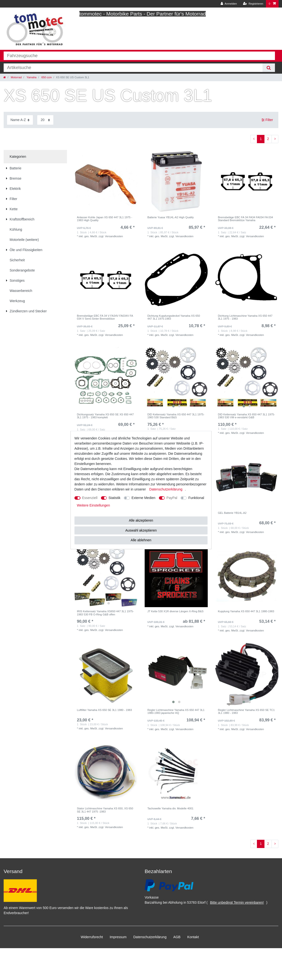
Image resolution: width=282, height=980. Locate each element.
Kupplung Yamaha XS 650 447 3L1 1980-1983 (246, 611)
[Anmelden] (229, 4)
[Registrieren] (253, 4)
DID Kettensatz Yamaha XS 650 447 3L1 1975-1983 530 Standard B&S (176, 416)
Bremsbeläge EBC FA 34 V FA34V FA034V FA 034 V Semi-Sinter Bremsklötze (105, 317)
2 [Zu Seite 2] (268, 139)
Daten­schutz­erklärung (150, 937)
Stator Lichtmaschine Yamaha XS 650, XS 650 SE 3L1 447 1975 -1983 (105, 810)
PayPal (172, 498)
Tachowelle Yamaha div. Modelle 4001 (170, 808)
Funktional (196, 498)
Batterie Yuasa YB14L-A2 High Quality (171, 217)
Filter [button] (267, 120)
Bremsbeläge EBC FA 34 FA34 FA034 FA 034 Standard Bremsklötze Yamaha (245, 219)
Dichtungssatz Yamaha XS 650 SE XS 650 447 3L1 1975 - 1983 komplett (105, 416)
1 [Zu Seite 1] (261, 139)
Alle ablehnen (141, 540)
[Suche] (269, 68)
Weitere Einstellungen (94, 505)
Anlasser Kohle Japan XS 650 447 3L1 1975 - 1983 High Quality (105, 219)
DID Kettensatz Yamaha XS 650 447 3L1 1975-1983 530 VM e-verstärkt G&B (246, 416)
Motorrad (16, 77)
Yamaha (31, 77)
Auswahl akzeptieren (141, 530)
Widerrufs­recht (92, 937)
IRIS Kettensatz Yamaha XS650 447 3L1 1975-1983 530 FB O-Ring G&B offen (105, 613)
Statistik (115, 498)
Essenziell (90, 498)
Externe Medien (143, 498)
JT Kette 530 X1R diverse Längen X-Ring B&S (175, 611)
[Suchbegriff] (133, 68)
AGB (177, 937)
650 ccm (46, 77)
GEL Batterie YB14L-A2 (232, 513)
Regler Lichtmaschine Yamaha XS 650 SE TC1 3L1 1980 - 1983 (246, 711)
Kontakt (193, 937)
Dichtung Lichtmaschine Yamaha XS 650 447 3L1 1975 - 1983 (245, 317)
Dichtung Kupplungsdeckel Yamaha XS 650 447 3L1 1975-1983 (174, 317)
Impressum (118, 937)
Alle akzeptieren (141, 520)
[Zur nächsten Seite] (275, 139)
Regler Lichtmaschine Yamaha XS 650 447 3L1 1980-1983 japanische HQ (176, 711)
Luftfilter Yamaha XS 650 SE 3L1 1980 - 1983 (104, 710)
